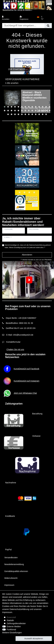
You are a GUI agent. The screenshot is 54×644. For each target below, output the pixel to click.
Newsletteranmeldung (14, 564)
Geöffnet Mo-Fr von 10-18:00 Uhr (21, 328)
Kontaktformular (13, 342)
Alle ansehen (12, 83)
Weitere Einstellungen (12, 633)
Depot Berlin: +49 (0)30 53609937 (21, 318)
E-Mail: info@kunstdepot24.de (20, 335)
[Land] (38, 17)
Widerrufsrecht (11, 578)
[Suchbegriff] (23, 26)
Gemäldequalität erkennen (16, 571)
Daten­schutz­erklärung (19, 609)
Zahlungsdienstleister (16, 623)
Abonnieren (27, 255)
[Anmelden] (10, 18)
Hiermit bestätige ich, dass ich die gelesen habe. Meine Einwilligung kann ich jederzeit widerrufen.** (28, 246)
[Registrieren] (27, 18)
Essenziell (11, 617)
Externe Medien (14, 626)
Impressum (9, 585)
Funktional (11, 630)
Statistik (10, 620)
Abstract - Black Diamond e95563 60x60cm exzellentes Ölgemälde (34, 96)
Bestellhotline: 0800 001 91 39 (19, 323)
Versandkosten (11, 558)
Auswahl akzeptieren (34, 638)
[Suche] (48, 26)
